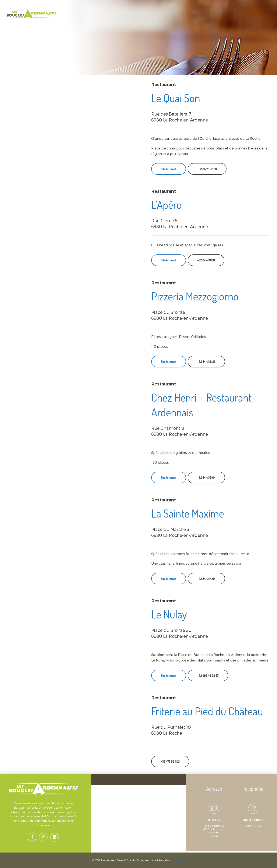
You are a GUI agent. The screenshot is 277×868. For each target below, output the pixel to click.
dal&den (179, 860)
